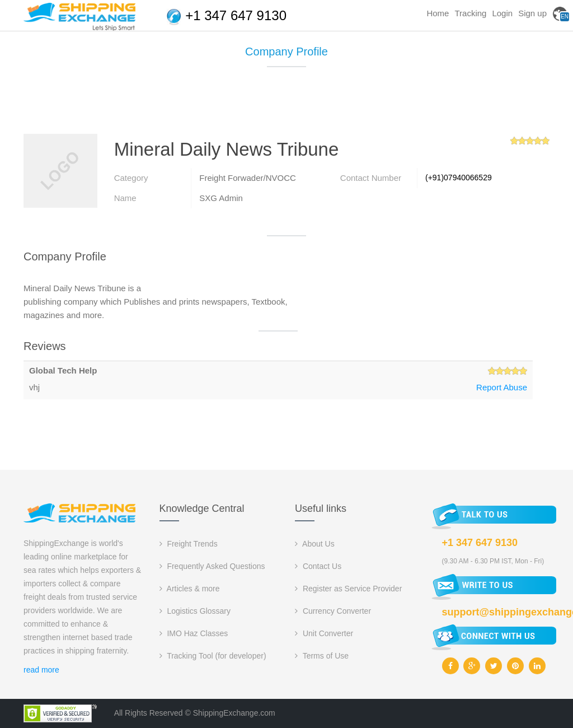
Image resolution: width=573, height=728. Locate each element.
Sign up (532, 13)
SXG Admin (221, 198)
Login (502, 13)
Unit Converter (324, 633)
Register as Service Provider (348, 589)
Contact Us (318, 566)
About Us (315, 544)
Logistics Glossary (195, 611)
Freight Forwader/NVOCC (248, 178)
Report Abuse (502, 387)
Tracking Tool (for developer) (213, 656)
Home (438, 13)
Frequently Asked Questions (212, 566)
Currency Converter (333, 611)
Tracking (470, 13)
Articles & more (190, 589)
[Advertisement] (286, 105)
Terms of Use (322, 656)
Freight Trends (189, 544)
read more (41, 670)
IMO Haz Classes (194, 633)
